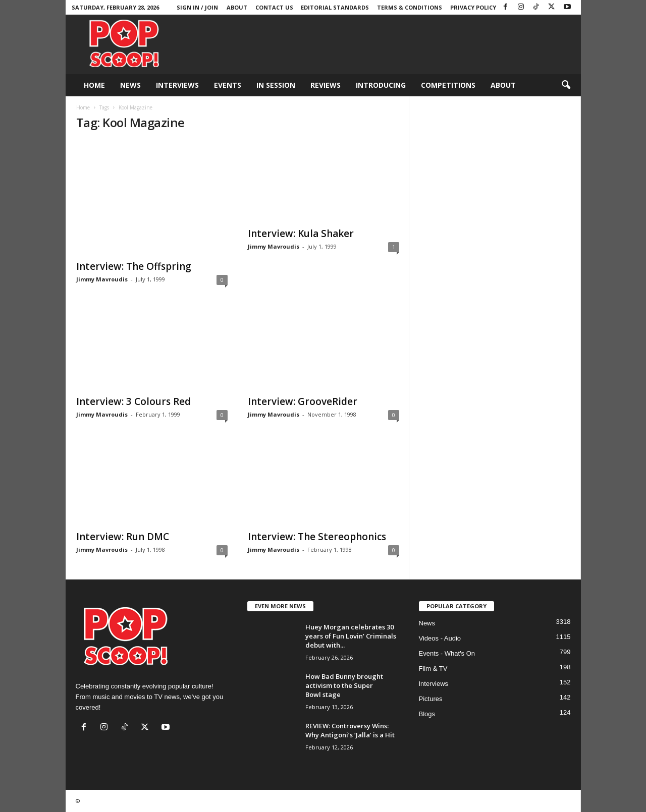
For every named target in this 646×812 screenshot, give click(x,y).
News (130, 85)
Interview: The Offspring (134, 266)
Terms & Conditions (410, 7)
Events (228, 85)
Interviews (177, 85)
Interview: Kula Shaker (301, 234)
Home (94, 85)
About (237, 7)
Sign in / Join (197, 7)
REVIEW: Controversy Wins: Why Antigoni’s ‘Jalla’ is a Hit (350, 730)
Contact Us (274, 7)
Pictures (431, 699)
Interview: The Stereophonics (317, 537)
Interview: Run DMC (123, 537)
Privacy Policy (473, 7)
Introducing (381, 85)
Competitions (448, 85)
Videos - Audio (440, 638)
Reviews (326, 85)
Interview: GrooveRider (303, 401)
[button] (566, 85)
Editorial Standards (335, 7)
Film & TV (433, 669)
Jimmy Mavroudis (102, 279)
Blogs (427, 714)
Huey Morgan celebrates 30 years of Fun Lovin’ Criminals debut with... (351, 636)
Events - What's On (447, 653)
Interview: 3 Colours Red (133, 401)
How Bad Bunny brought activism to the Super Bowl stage (344, 685)
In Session (276, 85)
